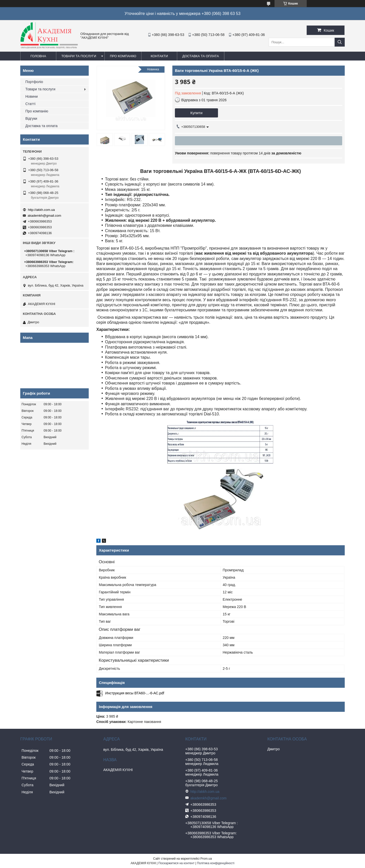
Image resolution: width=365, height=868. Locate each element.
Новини (32, 96)
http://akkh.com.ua (41, 210)
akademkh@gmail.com (44, 216)
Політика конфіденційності (216, 863)
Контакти (159, 56)
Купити (196, 113)
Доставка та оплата (200, 56)
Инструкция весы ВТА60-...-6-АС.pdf (135, 693)
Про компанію (123, 56)
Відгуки (31, 118)
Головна (38, 56)
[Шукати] (340, 42)
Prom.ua (206, 859)
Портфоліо (34, 82)
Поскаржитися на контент (176, 863)
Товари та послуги (79, 56)
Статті (30, 104)
